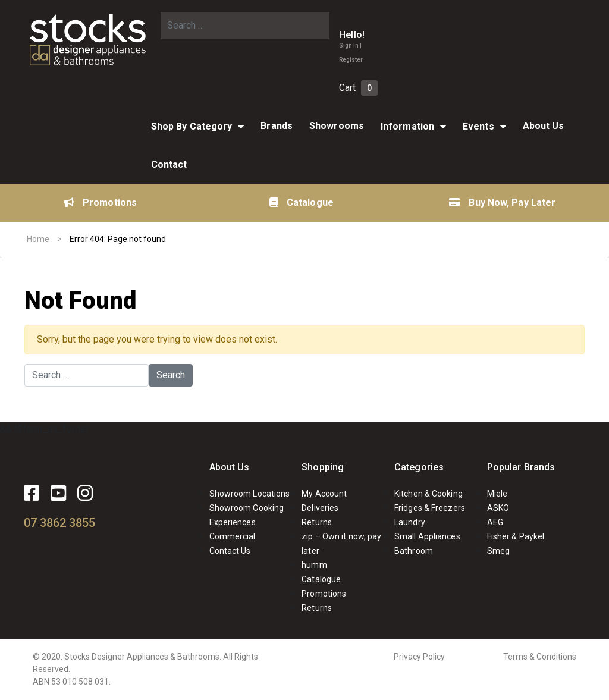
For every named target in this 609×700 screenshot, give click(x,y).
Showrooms (337, 126)
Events (478, 126)
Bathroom (414, 551)
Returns (317, 522)
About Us (544, 126)
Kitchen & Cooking (429, 494)
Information (407, 126)
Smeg (498, 551)
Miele (497, 494)
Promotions (101, 203)
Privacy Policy (419, 657)
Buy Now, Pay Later (502, 203)
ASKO (498, 508)
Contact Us (230, 551)
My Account (324, 494)
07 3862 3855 (59, 523)
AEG (495, 522)
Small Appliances (427, 536)
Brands (277, 126)
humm (314, 565)
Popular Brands (521, 467)
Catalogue (302, 203)
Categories (419, 467)
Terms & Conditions (540, 657)
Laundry (410, 522)
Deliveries (320, 508)
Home (38, 239)
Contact (169, 164)
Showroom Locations (250, 494)
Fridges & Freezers (430, 508)
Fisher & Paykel (516, 536)
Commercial (233, 536)
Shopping (323, 467)
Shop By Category (192, 126)
